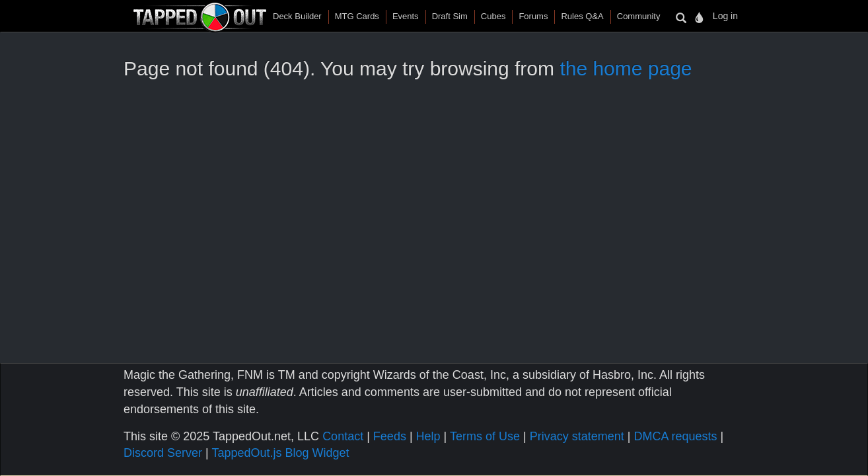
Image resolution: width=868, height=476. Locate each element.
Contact (343, 436)
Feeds (390, 436)
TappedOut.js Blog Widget (280, 453)
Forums (533, 16)
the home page (626, 68)
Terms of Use (485, 436)
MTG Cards (357, 16)
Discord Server (163, 453)
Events (406, 16)
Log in (725, 16)
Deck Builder (297, 16)
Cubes (493, 16)
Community (639, 16)
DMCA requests (675, 436)
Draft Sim (450, 16)
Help (428, 436)
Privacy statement (577, 436)
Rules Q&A (582, 16)
